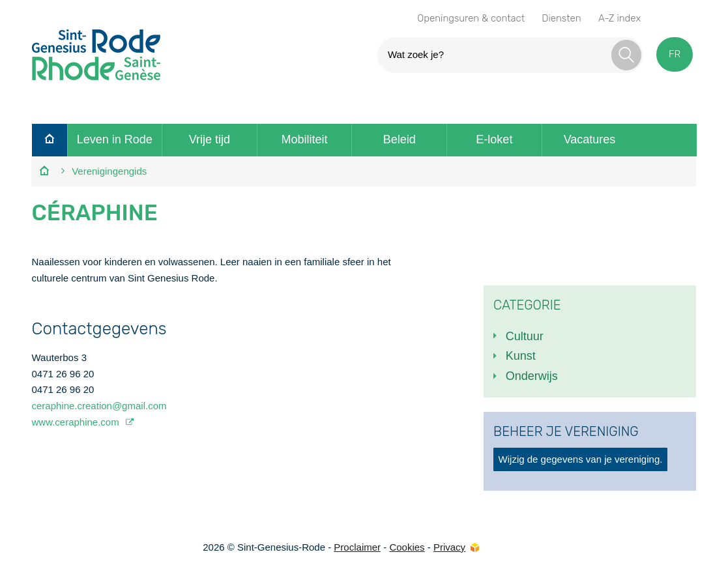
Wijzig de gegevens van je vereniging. (581, 459)
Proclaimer (357, 547)
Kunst (521, 356)
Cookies (407, 547)
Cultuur (525, 336)
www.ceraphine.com (76, 422)
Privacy (449, 547)
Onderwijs (532, 376)
